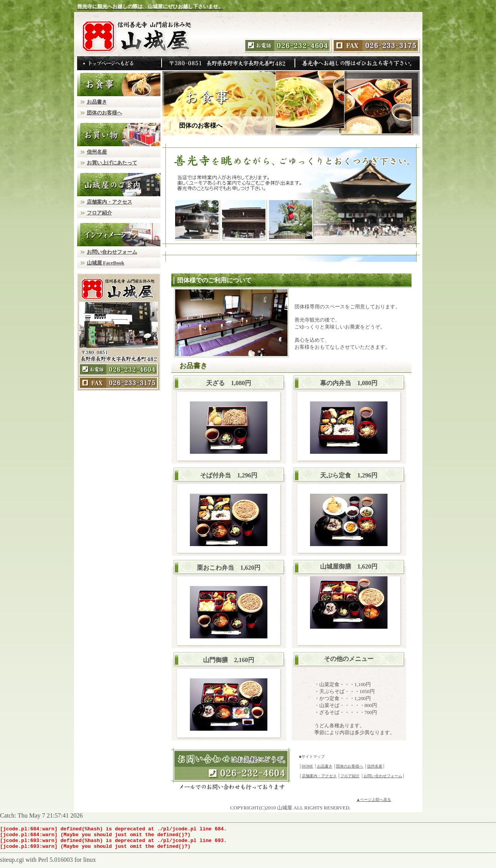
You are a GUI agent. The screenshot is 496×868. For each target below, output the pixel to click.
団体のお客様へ (350, 766)
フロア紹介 (350, 776)
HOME (307, 766)
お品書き (325, 766)
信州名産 (375, 766)
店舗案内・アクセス (319, 776)
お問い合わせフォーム (383, 776)
